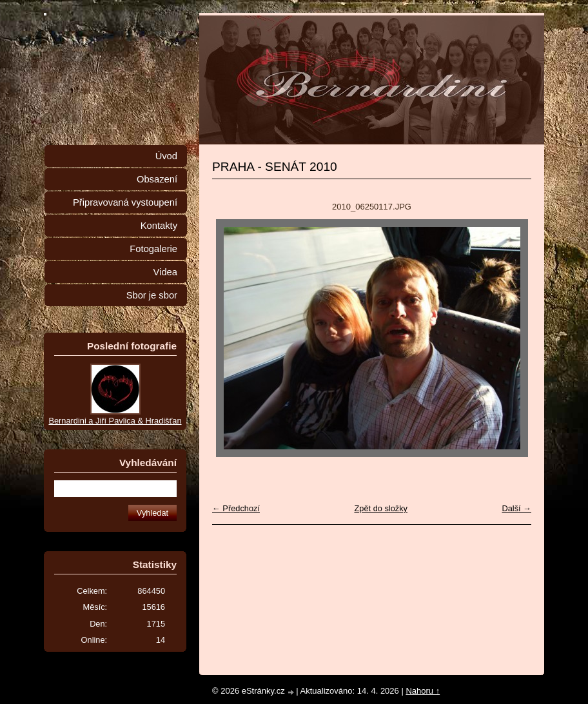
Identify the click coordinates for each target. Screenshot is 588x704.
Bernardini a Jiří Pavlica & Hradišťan (115, 421)
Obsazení (157, 179)
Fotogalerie (153, 249)
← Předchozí (236, 508)
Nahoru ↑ (423, 691)
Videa (165, 272)
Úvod (166, 156)
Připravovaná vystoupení (125, 202)
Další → (516, 508)
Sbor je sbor (152, 295)
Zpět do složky (381, 508)
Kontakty (159, 226)
